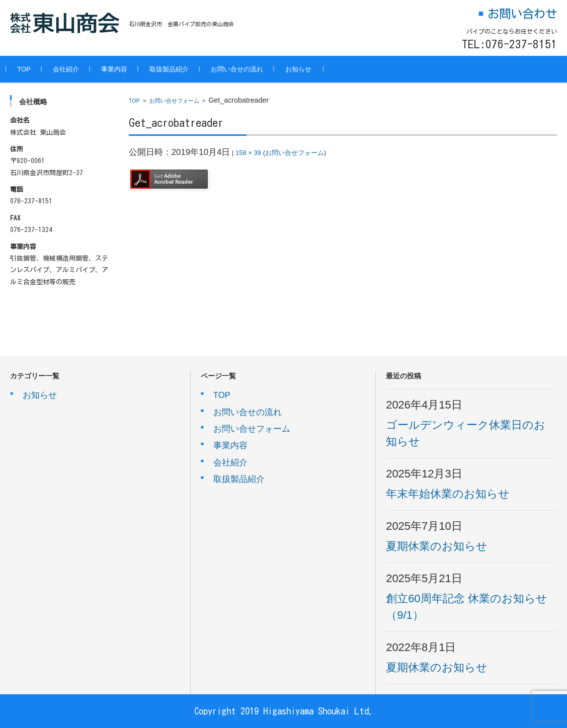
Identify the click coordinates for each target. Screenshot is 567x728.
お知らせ (302, 69)
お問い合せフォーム (174, 101)
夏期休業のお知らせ (437, 546)
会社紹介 (70, 69)
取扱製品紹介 (173, 69)
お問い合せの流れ (241, 69)
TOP (28, 69)
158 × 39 (248, 153)
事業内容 (118, 69)
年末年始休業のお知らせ (448, 494)
